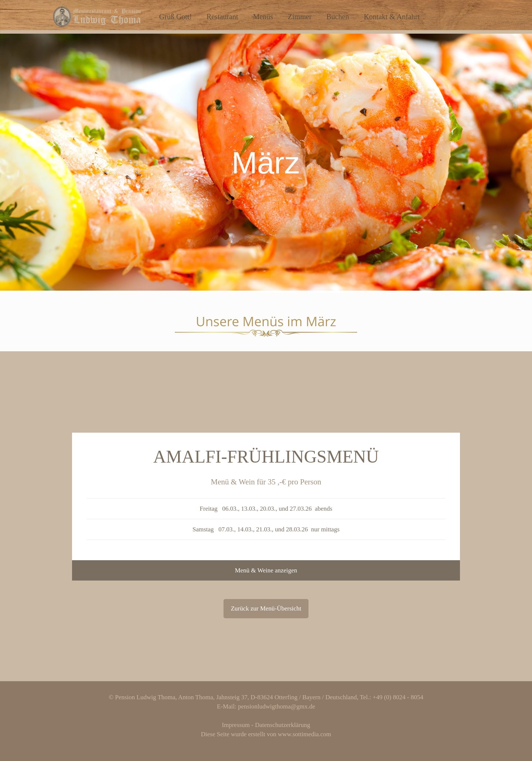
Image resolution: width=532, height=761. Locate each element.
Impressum (236, 725)
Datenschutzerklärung (282, 725)
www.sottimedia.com (304, 734)
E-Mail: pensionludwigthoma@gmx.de (266, 706)
